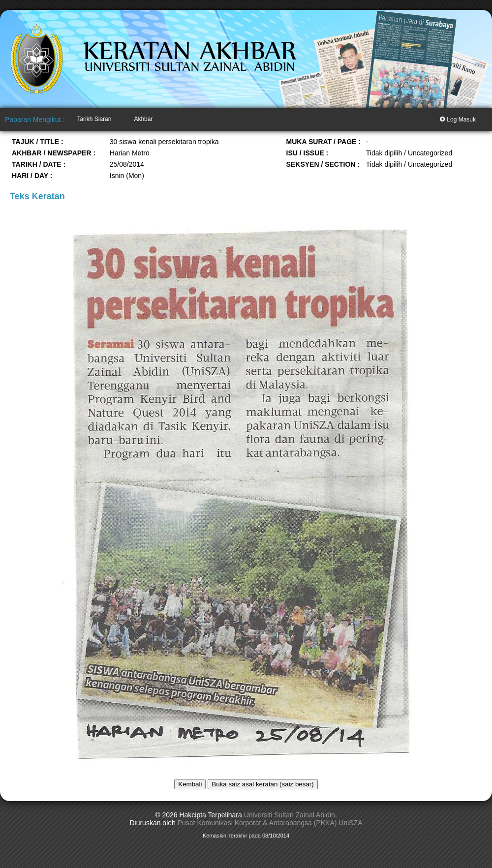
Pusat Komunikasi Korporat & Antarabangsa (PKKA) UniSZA (270, 823)
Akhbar (143, 119)
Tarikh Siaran (94, 119)
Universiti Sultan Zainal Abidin (290, 815)
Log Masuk (458, 119)
